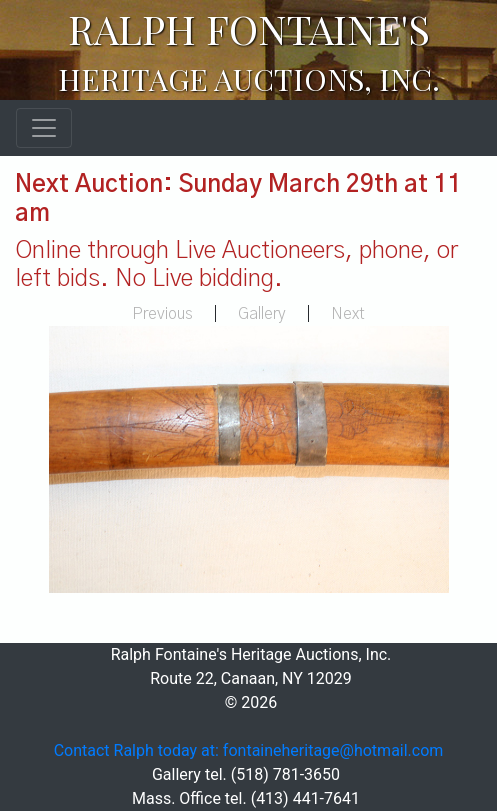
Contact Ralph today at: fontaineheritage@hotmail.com (249, 750)
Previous (162, 314)
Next (348, 314)
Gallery (262, 314)
